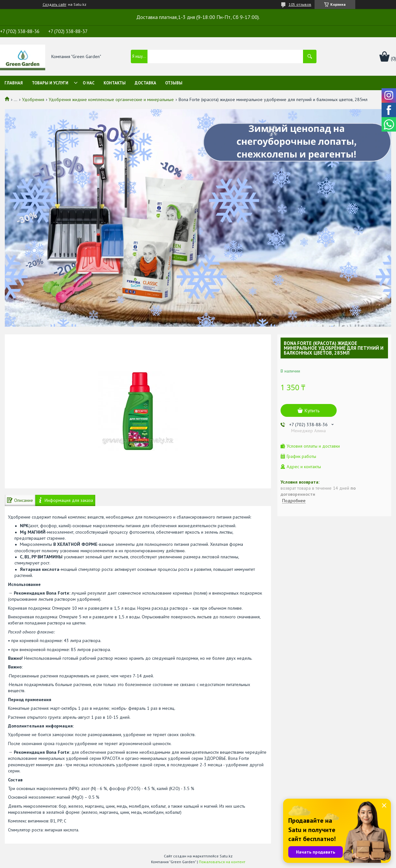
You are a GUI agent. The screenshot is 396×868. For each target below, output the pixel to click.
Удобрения (33, 99)
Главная (14, 83)
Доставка (145, 83)
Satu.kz (226, 856)
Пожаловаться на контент (222, 862)
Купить (312, 410)
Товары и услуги (50, 83)
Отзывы (174, 83)
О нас (89, 83)
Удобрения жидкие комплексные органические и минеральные (111, 99)
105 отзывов (300, 4)
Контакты (115, 83)
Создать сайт (55, 4)
